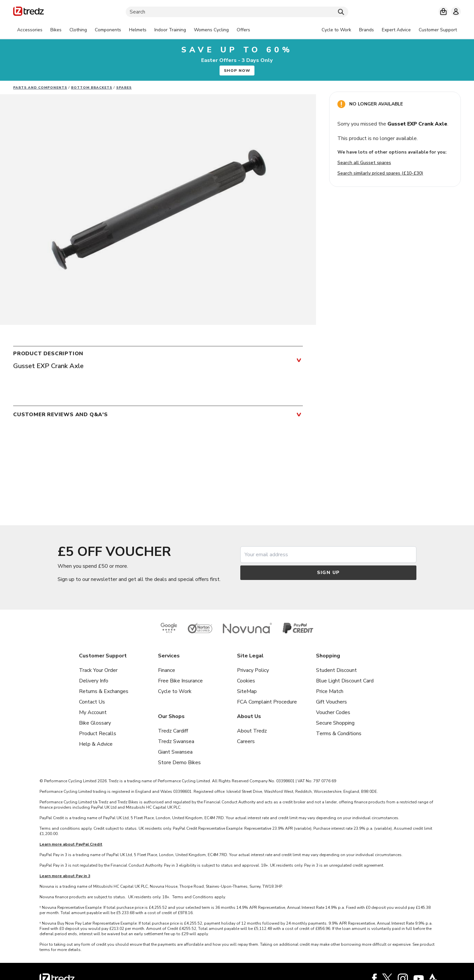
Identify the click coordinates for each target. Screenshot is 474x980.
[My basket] (443, 12)
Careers (246, 741)
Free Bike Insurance (180, 681)
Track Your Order (98, 670)
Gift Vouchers (331, 702)
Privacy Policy (253, 670)
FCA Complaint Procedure (267, 702)
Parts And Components (40, 88)
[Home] (28, 12)
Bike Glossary (95, 723)
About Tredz (252, 731)
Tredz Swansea (176, 741)
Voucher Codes (333, 712)
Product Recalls (98, 734)
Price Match (330, 691)
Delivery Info (94, 681)
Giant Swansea (175, 752)
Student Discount (336, 670)
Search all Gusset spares (364, 163)
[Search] (237, 12)
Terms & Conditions (339, 734)
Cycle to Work (175, 691)
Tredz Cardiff (173, 731)
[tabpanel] (134, 30)
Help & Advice (96, 744)
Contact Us (92, 702)
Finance (167, 670)
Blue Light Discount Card (345, 681)
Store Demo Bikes (179, 763)
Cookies (246, 681)
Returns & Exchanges (104, 691)
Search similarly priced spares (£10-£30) (380, 173)
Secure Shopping (335, 723)
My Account (93, 712)
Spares (124, 88)
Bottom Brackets (92, 88)
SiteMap (247, 691)
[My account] (456, 12)
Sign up (329, 573)
